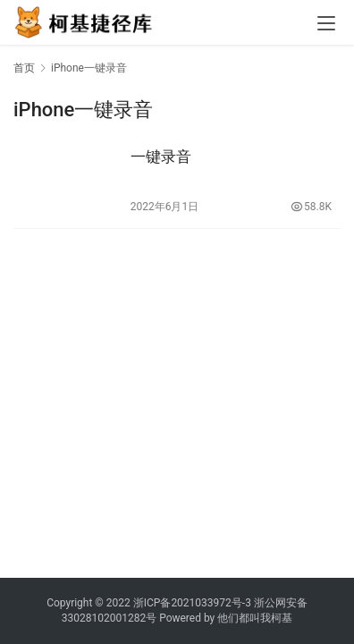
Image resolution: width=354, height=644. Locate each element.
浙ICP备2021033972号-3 (192, 603)
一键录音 (161, 157)
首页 (24, 68)
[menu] (326, 23)
